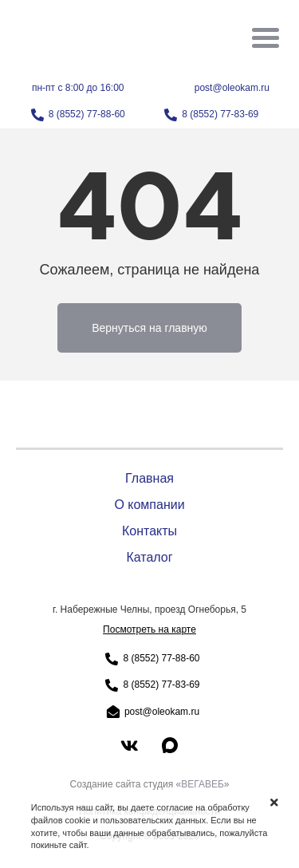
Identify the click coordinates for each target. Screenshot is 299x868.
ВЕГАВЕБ (203, 784)
